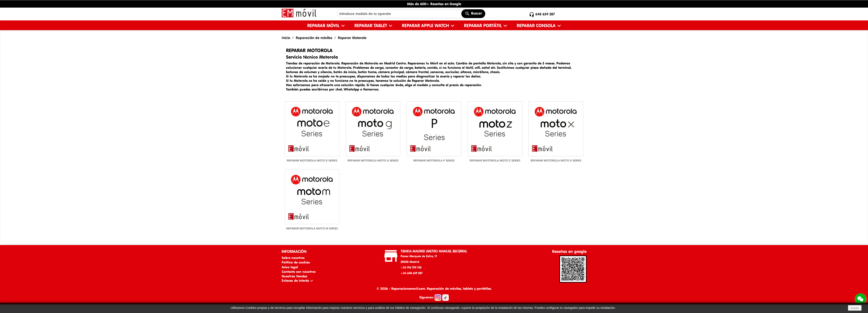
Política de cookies (296, 262)
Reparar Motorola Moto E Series (312, 160)
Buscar (473, 14)
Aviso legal (290, 267)
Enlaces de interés (297, 281)
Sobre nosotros (293, 258)
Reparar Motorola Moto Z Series (495, 160)
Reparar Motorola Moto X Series (556, 160)
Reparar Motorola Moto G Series (373, 160)
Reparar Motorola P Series (434, 160)
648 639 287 (545, 14)
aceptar (855, 308)
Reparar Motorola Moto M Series (312, 228)
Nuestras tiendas (294, 276)
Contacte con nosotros (299, 272)
